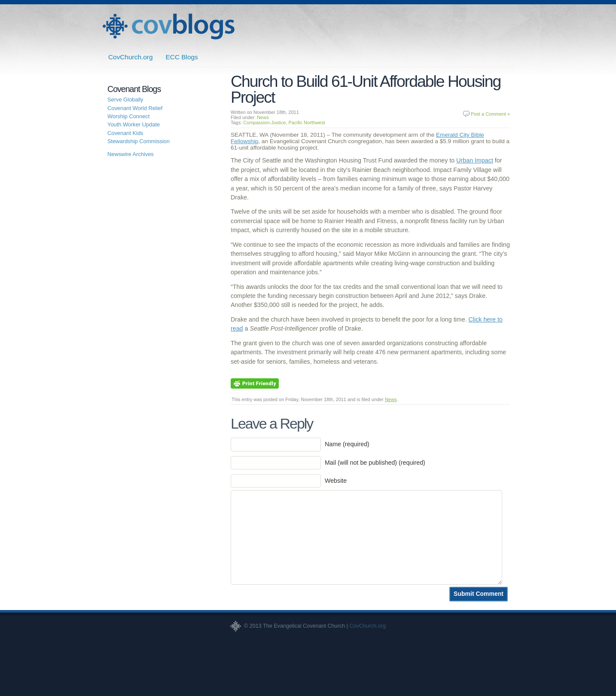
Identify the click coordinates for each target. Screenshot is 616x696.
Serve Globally (125, 100)
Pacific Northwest (307, 123)
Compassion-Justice (264, 123)
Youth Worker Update (134, 124)
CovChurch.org (131, 57)
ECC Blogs (182, 57)
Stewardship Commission (139, 141)
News (263, 117)
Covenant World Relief (135, 108)
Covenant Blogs (168, 26)
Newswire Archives (131, 154)
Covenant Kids (125, 133)
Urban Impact (475, 160)
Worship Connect (128, 116)
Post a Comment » (490, 114)
